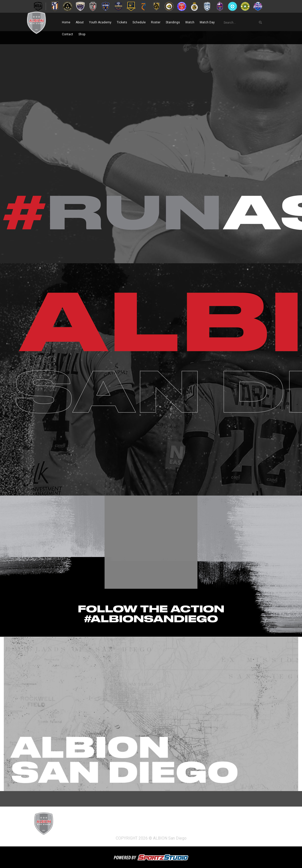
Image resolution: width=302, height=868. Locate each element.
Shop (82, 34)
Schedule (139, 22)
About (80, 22)
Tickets (122, 22)
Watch (190, 22)
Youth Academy (100, 22)
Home (66, 22)
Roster (156, 22)
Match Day (207, 22)
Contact (68, 34)
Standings (173, 22)
